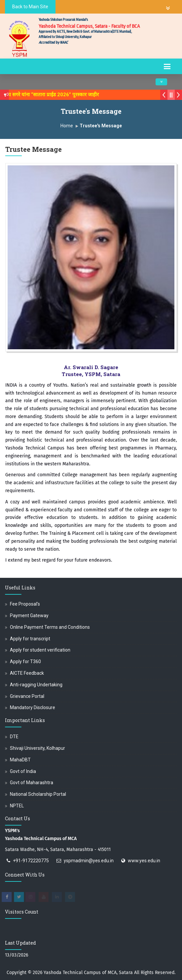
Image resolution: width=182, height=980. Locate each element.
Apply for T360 (25, 661)
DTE (14, 737)
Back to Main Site (30, 7)
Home (67, 126)
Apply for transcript (30, 639)
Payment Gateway (29, 616)
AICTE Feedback (27, 673)
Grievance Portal (27, 696)
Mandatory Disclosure (33, 707)
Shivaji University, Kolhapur (37, 748)
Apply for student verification (40, 650)
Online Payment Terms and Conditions (50, 627)
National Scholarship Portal (38, 794)
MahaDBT (20, 760)
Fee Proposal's (25, 604)
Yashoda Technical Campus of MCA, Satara (88, 973)
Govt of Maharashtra (32, 783)
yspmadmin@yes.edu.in (89, 861)
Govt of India (23, 771)
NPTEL (17, 806)
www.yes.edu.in (144, 861)
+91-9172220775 (31, 861)
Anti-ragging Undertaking (36, 685)
